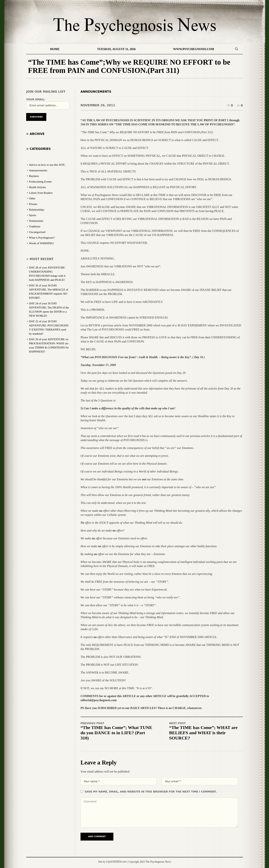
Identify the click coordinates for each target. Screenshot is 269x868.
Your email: (36, 99)
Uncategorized (37, 232)
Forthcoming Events (40, 182)
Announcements (96, 92)
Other (32, 198)
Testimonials (36, 221)
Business (34, 176)
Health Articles (37, 187)
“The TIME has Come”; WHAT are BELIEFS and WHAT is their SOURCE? (203, 733)
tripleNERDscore (116, 862)
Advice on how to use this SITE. (47, 165)
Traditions (35, 226)
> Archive (35, 134)
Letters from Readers (41, 193)
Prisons (33, 204)
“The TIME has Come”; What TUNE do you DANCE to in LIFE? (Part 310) (116, 733)
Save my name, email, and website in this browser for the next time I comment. (151, 792)
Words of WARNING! (41, 243)
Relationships (37, 210)
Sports (33, 215)
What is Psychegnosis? (42, 238)
